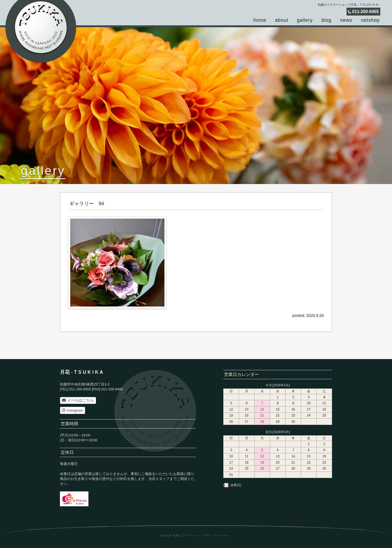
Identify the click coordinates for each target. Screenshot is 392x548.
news (346, 20)
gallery (305, 20)
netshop (370, 20)
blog (327, 20)
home (260, 20)
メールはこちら (78, 400)
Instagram (73, 410)
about (281, 20)
